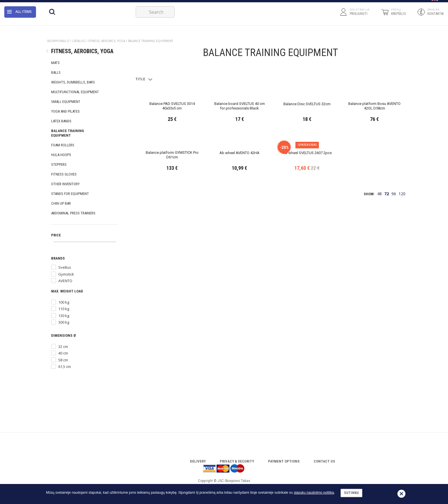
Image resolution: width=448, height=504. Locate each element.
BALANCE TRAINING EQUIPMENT (151, 41)
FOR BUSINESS (160, 4)
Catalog (98, 4)
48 (379, 393)
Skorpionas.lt (58, 41)
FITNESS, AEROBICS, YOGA (107, 41)
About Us (26, 4)
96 (394, 393)
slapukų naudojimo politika (314, 493)
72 (387, 393)
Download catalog (127, 4)
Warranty (75, 4)
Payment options (284, 461)
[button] (435, 4)
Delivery (198, 461)
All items (19, 18)
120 (402, 393)
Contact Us (50, 4)
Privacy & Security (237, 461)
